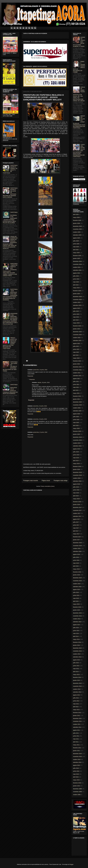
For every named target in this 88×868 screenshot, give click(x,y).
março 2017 (76, 534)
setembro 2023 (77, 305)
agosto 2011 (76, 730)
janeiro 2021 (76, 399)
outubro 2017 (77, 513)
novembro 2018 (77, 475)
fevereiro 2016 (77, 572)
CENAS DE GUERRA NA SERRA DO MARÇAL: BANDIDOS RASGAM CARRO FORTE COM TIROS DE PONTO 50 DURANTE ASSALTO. (10, 243)
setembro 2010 (77, 762)
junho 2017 (76, 525)
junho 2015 (76, 595)
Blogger (71, 864)
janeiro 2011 (76, 751)
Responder (30, 376)
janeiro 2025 (76, 258)
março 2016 (76, 569)
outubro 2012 (77, 689)
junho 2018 (76, 490)
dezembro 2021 (77, 367)
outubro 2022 (77, 338)
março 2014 (76, 639)
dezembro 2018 (77, 472)
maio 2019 (76, 458)
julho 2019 (76, 452)
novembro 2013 (77, 651)
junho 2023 (76, 314)
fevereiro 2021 (77, 396)
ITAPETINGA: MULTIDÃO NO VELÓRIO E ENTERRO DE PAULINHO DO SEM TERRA (10, 366)
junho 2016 (76, 560)
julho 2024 (76, 276)
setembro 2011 (77, 727)
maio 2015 (76, 598)
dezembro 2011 (77, 718)
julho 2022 (76, 346)
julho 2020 (76, 417)
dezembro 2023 (77, 297)
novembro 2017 (77, 510)
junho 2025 (76, 244)
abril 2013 (76, 672)
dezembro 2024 (77, 261)
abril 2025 (76, 250)
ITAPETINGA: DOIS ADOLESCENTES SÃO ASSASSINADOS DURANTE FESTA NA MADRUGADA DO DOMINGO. (10, 295)
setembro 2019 (77, 446)
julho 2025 (76, 241)
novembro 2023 (77, 300)
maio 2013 (76, 669)
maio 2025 (76, 247)
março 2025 (76, 253)
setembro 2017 (77, 516)
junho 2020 (76, 420)
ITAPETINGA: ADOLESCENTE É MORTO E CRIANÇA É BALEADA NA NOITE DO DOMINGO (10, 389)
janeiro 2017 (76, 540)
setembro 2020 (77, 411)
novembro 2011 (77, 721)
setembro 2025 (77, 235)
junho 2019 (76, 455)
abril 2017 (76, 531)
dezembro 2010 (77, 754)
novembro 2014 (77, 616)
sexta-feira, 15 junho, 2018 (40, 406)
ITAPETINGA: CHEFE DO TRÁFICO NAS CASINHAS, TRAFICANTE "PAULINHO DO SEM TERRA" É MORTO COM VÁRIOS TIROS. (10, 270)
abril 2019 (76, 461)
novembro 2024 (77, 264)
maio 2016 (76, 563)
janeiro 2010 (76, 786)
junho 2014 (76, 631)
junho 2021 (76, 384)
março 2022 (76, 358)
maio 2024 (76, 282)
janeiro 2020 (76, 434)
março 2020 (76, 428)
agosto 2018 (76, 484)
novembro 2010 (77, 757)
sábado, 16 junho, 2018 (43, 382)
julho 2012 (76, 698)
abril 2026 (76, 214)
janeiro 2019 (76, 469)
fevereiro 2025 (77, 256)
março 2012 (76, 710)
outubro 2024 (77, 267)
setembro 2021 (77, 376)
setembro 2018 (77, 481)
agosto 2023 (76, 308)
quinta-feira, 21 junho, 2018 (40, 432)
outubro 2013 (77, 654)
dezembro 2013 (77, 648)
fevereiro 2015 (77, 607)
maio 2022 (76, 352)
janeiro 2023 (76, 329)
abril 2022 (76, 355)
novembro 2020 (77, 405)
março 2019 (76, 464)
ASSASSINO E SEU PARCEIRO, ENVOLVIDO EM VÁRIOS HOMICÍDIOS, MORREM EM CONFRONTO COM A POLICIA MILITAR (10, 319)
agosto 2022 (76, 343)
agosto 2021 (76, 379)
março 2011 (76, 745)
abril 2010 (76, 777)
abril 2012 (76, 707)
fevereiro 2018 (77, 502)
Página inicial (46, 481)
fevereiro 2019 (77, 466)
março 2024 (76, 288)
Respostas (32, 379)
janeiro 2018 (76, 505)
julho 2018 (76, 487)
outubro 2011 (77, 724)
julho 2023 (76, 311)
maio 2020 (76, 423)
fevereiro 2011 (77, 748)
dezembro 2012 (77, 683)
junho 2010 (76, 771)
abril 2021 (76, 390)
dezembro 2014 (77, 613)
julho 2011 (76, 733)
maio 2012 (76, 704)
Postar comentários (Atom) (48, 486)
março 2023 (76, 323)
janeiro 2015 (76, 610)
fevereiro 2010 (77, 783)
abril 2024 (76, 285)
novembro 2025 (77, 229)
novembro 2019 (77, 440)
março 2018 (76, 499)
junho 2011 (76, 736)
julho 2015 (76, 592)
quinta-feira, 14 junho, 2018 (40, 370)
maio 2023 (76, 317)
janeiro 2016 (76, 575)
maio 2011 (76, 739)
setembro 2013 (77, 657)
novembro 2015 (77, 581)
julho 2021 (76, 382)
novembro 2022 (77, 335)
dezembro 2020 (77, 402)
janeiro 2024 (76, 294)
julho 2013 (76, 663)
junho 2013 (76, 666)
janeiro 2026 (76, 223)
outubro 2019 (77, 443)
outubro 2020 (77, 408)
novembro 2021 (77, 370)
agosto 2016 (76, 554)
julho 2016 (76, 557)
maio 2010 (76, 774)
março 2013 (76, 675)
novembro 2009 (77, 792)
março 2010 (76, 780)
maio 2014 (76, 633)
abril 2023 (76, 320)
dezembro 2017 (77, 507)
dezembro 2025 (77, 226)
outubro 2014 (77, 619)
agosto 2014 (76, 625)
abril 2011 (76, 742)
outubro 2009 (77, 795)
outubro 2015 (77, 584)
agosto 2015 (76, 589)
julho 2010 (76, 768)
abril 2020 (76, 425)
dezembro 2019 (77, 437)
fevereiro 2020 (77, 431)
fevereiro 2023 (77, 326)
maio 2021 (76, 387)
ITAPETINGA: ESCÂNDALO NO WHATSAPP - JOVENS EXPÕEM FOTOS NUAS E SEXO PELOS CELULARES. (10, 218)
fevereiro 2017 (77, 537)
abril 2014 (76, 636)
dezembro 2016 (77, 543)
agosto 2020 (76, 414)
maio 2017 (76, 528)
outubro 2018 (77, 478)
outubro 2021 (77, 373)
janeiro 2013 (76, 680)
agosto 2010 (76, 765)
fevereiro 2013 (77, 677)
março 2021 (76, 393)
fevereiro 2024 (77, 291)
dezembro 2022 (77, 332)
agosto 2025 (76, 238)
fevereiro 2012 (77, 713)
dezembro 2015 (77, 578)
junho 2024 (76, 279)
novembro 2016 (77, 546)
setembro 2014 (77, 622)
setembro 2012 (77, 692)
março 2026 (76, 217)
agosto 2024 (76, 273)
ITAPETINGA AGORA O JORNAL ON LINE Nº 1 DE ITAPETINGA (10, 169)
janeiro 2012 (76, 716)
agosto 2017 (76, 519)
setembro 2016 (77, 551)
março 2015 (76, 604)
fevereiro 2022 (77, 361)
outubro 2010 (77, 759)
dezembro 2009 (77, 789)
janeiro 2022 (76, 364)
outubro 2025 (77, 232)
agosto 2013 (76, 660)
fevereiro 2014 (77, 642)
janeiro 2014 (76, 645)
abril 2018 (76, 496)
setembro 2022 (77, 341)
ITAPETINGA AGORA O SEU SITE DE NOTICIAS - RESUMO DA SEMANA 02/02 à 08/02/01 (10, 193)
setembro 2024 (77, 270)
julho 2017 (76, 522)
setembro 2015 (77, 587)
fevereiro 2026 (77, 220)
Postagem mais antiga (61, 481)
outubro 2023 (77, 302)
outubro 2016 (77, 548)
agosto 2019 (76, 449)
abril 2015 (76, 601)
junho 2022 (76, 349)
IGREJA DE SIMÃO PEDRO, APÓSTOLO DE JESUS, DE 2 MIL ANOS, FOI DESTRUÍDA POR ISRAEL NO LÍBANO (79, 94)
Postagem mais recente (31, 481)
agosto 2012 (76, 695)
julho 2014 (76, 628)
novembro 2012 (77, 686)
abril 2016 (76, 566)
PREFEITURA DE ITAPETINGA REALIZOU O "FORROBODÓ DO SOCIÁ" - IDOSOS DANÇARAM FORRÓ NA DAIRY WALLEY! (44, 97)
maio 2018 (76, 493)
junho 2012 (76, 701)
